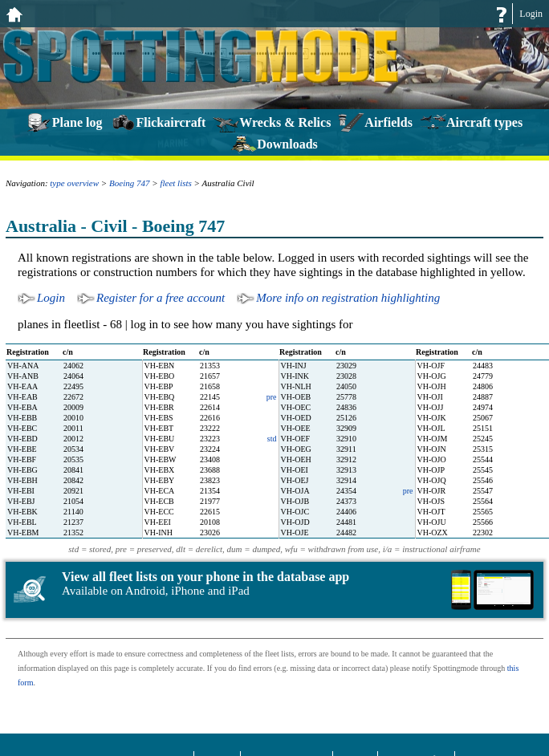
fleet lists (175, 183)
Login (531, 14)
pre (272, 397)
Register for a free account (161, 298)
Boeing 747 (129, 183)
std (272, 439)
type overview (74, 183)
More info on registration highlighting (348, 298)
